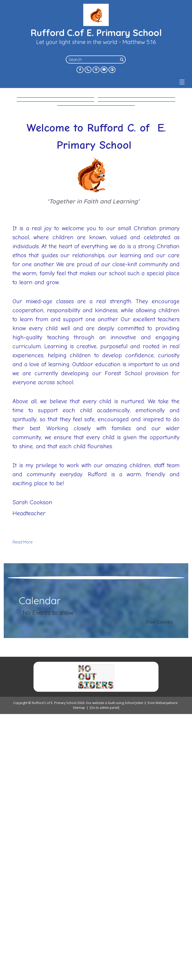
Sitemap (79, 974)
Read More (22, 707)
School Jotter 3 (135, 969)
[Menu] (182, 82)
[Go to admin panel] (104, 974)
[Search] (122, 59)
